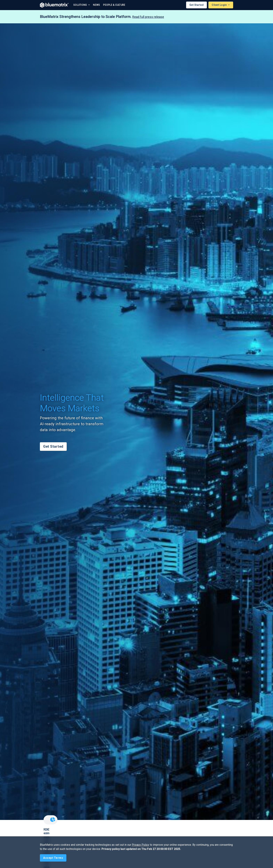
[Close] (53, 858)
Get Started (197, 5)
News (96, 5)
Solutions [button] (80, 5)
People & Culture (114, 5)
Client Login (220, 5)
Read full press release (148, 17)
